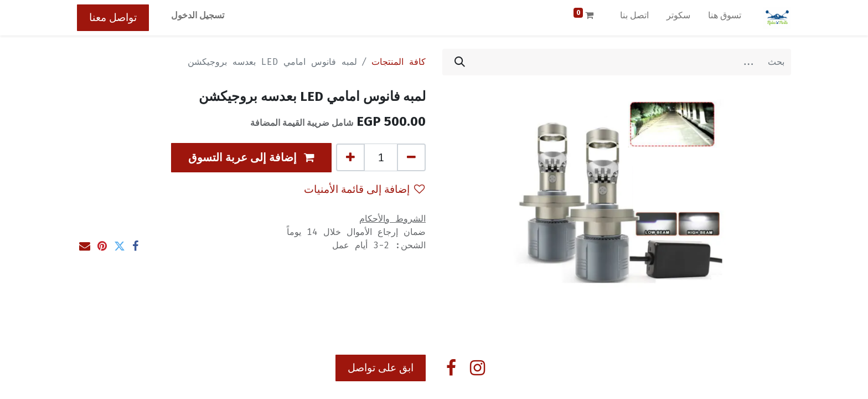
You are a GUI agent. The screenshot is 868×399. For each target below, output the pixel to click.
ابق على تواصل (381, 368)
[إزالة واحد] (411, 157)
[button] (251, 158)
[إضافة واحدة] (350, 157)
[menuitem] (725, 18)
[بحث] (460, 62)
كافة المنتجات (399, 62)
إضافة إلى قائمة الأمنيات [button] (364, 189)
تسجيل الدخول (198, 15)
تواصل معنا (113, 17)
